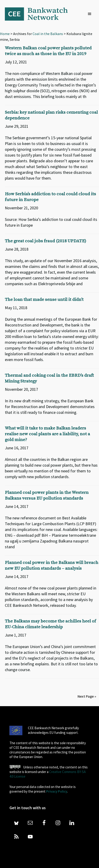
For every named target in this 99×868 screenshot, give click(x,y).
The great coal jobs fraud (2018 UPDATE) (45, 241)
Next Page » (87, 696)
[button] (91, 14)
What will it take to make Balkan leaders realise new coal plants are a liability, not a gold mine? (47, 434)
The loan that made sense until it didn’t (44, 300)
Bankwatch (39, 14)
